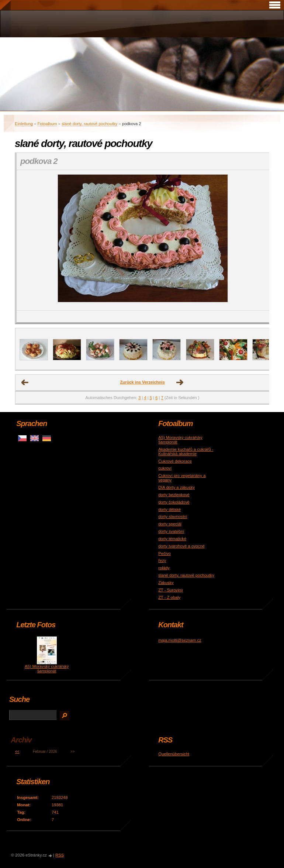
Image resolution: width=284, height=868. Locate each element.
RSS (60, 855)
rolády (164, 568)
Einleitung (24, 124)
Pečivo (164, 553)
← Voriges (25, 382)
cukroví (165, 468)
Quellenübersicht (174, 754)
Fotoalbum (47, 124)
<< (17, 752)
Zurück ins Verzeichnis (142, 382)
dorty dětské (169, 510)
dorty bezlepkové (174, 495)
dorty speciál (170, 524)
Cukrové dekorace (175, 461)
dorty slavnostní (173, 517)
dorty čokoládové (174, 502)
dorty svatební (171, 531)
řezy (162, 560)
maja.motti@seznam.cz (180, 640)
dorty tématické (172, 539)
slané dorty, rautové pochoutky (90, 124)
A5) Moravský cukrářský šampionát (47, 669)
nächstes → (180, 382)
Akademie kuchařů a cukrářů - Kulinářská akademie (186, 452)
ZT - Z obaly (169, 597)
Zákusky (166, 583)
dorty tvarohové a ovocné (181, 546)
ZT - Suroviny (171, 590)
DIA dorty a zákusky (176, 487)
